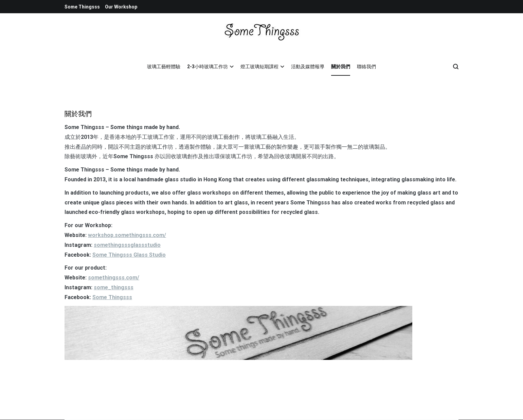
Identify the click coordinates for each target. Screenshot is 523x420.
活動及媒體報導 (308, 67)
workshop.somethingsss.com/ (127, 235)
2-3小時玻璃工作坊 (208, 67)
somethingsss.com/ (114, 278)
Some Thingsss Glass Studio (129, 255)
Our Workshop (121, 7)
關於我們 (341, 67)
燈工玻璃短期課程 (259, 67)
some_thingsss (114, 287)
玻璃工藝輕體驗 (164, 67)
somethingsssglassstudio (127, 245)
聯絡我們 (366, 67)
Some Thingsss (82, 7)
